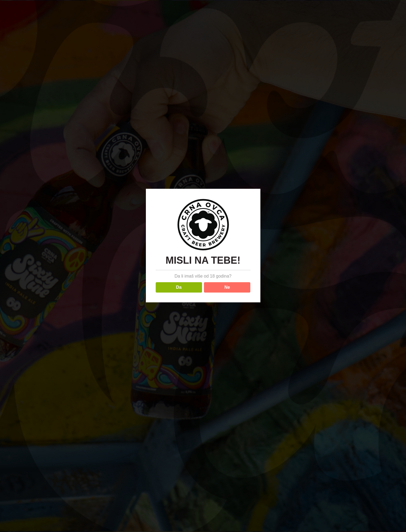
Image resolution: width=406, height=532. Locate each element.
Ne (227, 287)
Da (179, 287)
